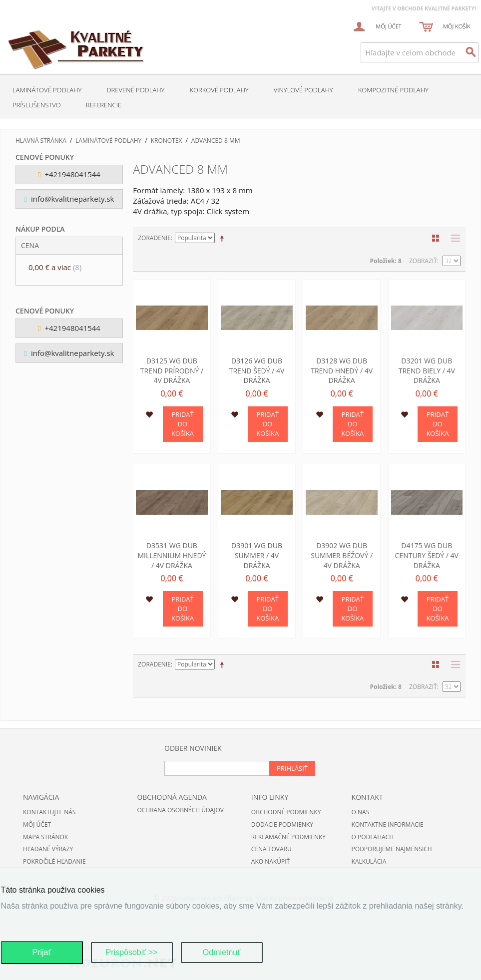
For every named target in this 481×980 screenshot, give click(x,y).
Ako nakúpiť (270, 861)
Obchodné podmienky (286, 812)
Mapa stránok (45, 837)
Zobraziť (423, 261)
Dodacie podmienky (282, 824)
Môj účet (37, 824)
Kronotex (167, 141)
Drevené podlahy (135, 90)
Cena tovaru (271, 849)
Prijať (41, 952)
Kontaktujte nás (49, 812)
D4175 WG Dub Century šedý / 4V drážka (427, 555)
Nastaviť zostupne (224, 238)
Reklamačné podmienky (288, 837)
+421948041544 (69, 174)
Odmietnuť (222, 952)
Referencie (104, 105)
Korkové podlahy (219, 90)
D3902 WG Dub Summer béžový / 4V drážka (342, 555)
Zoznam (453, 238)
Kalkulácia (369, 861)
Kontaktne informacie (388, 824)
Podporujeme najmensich (392, 849)
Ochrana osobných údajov (180, 810)
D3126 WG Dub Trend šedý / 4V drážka (257, 370)
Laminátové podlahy (47, 90)
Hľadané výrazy (48, 849)
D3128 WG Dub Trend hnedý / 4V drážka (342, 370)
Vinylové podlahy (303, 90)
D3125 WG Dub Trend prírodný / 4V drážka (172, 370)
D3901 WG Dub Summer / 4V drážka (257, 555)
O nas (361, 812)
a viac (55, 267)
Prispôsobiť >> (132, 952)
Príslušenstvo (37, 105)
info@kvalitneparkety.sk (69, 199)
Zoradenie (154, 238)
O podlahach (373, 837)
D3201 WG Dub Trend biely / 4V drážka (427, 370)
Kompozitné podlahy (393, 90)
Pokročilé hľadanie (54, 861)
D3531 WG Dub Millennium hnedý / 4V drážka (172, 555)
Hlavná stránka (41, 141)
